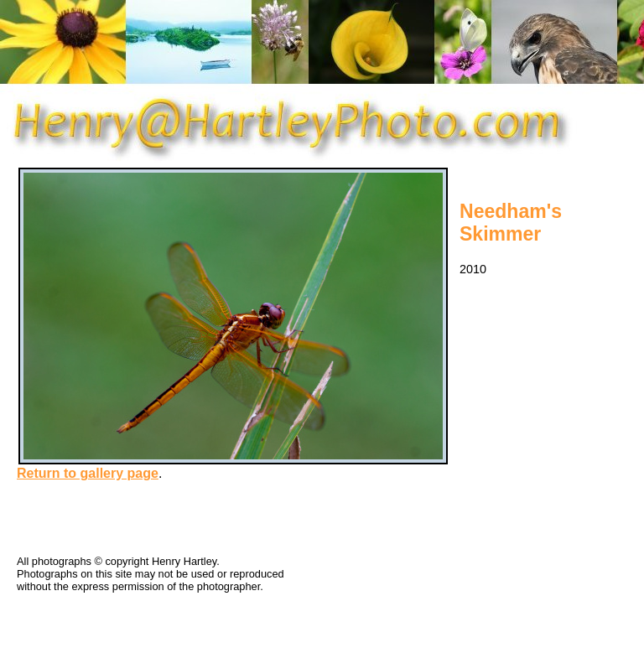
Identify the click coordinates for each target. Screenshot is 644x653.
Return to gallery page (88, 473)
